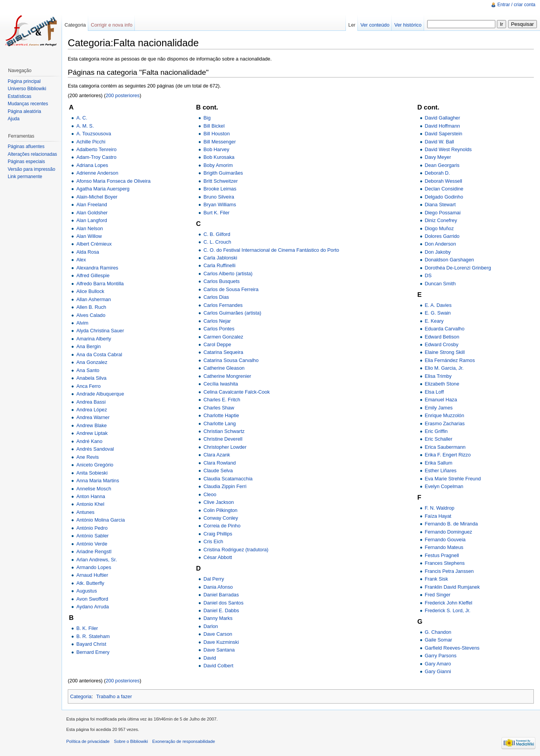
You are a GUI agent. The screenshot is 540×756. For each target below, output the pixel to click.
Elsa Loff (434, 392)
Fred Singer (438, 595)
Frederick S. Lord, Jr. (448, 610)
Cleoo (210, 494)
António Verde (92, 544)
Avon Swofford (92, 599)
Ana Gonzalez (92, 362)
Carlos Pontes (219, 329)
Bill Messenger (220, 142)
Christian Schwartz (224, 431)
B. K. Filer (87, 628)
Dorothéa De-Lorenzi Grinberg (458, 268)
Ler (352, 25)
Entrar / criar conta (516, 5)
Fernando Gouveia (445, 540)
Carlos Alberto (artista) (228, 274)
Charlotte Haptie (221, 415)
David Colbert (218, 666)
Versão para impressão (31, 169)
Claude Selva (218, 471)
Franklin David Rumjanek (452, 587)
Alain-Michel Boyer (97, 197)
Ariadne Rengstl (94, 551)
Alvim (82, 323)
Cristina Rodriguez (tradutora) (236, 550)
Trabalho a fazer (114, 696)
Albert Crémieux (94, 244)
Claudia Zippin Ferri (225, 486)
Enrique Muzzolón (444, 415)
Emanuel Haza (441, 400)
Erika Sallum (439, 463)
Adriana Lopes (92, 165)
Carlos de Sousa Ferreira (231, 289)
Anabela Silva (91, 378)
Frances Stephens (445, 563)
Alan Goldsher (92, 213)
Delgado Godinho (444, 197)
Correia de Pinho (222, 526)
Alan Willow (89, 236)
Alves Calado (91, 315)
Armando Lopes (94, 567)
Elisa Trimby (438, 376)
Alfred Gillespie (93, 275)
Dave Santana (219, 650)
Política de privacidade (88, 741)
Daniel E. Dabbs (221, 610)
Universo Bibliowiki (27, 89)
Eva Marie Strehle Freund (453, 479)
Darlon (211, 626)
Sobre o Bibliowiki (131, 741)
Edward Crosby (442, 344)
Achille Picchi (91, 142)
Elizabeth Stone (442, 384)
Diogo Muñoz (439, 228)
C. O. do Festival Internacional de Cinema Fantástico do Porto (271, 250)
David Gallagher (443, 118)
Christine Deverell (223, 439)
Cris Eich (213, 541)
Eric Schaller (439, 439)
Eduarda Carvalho (445, 329)
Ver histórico (408, 25)
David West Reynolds (448, 149)
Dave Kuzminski (221, 642)
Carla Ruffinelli (219, 265)
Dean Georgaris (442, 165)
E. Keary (434, 321)
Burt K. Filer (216, 213)
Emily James (439, 408)
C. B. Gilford (217, 234)
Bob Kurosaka (219, 157)
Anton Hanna (91, 496)
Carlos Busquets (221, 281)
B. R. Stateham (93, 636)
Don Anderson (440, 244)
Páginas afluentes (26, 146)
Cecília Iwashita (221, 384)
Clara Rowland (220, 463)
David (210, 658)
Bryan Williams (220, 205)
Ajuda (14, 119)
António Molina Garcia (101, 520)
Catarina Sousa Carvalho (231, 360)
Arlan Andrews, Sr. (96, 560)
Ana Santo (88, 370)
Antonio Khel (90, 504)
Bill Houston (216, 134)
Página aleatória (24, 111)
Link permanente (25, 177)
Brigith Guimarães (223, 173)
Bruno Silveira (219, 197)
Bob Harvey (216, 149)
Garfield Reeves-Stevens (452, 648)
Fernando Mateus (444, 547)
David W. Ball (439, 142)
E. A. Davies (438, 305)
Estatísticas (19, 96)
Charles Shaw (219, 408)
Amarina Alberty (94, 339)
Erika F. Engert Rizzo (448, 455)
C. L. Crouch (217, 242)
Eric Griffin (436, 431)
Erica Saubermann (445, 447)
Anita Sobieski (92, 473)
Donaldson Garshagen (449, 260)
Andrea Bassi (91, 402)
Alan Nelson (90, 228)
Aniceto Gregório (95, 465)
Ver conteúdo (375, 25)
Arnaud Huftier (92, 575)
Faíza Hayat (438, 516)
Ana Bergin (88, 346)
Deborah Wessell (444, 181)
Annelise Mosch (94, 489)
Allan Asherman (94, 299)
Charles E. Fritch (222, 400)
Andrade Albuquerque (100, 394)
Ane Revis (87, 457)
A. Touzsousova (94, 134)
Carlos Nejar (217, 321)
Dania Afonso (218, 587)
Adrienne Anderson (97, 173)
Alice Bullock (90, 291)
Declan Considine (444, 189)
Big (207, 118)
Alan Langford (92, 220)
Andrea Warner (93, 417)
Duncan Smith (440, 284)
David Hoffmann (443, 126)
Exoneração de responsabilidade (184, 741)
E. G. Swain (438, 313)
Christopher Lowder (225, 447)
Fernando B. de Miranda (451, 524)
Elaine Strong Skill (445, 352)
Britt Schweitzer (221, 181)
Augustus (86, 591)
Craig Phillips (218, 534)
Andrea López (92, 410)
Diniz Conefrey (441, 220)
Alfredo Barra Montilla (100, 284)
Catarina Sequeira (223, 352)
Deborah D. (437, 173)
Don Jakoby (438, 252)
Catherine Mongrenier (227, 376)
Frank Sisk (436, 579)
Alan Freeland (92, 205)
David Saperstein (444, 134)
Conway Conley (221, 518)
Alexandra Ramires (97, 268)
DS (428, 275)
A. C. (82, 118)
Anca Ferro (88, 386)
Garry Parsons (441, 656)
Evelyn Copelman (444, 486)
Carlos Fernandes (223, 305)
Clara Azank (217, 455)
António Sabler (92, 536)
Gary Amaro (438, 664)
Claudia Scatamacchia (228, 479)
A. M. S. (85, 126)
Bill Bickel (214, 126)
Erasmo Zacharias (445, 423)
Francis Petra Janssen (449, 571)
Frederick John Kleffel (449, 603)
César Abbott (218, 557)
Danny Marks (218, 618)
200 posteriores (122, 95)
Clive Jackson (219, 502)
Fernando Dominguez (449, 532)
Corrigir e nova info (112, 25)
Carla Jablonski (220, 258)
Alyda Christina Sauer (100, 331)
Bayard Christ (91, 644)
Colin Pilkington (220, 510)
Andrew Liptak (92, 433)
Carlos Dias (216, 297)
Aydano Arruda (92, 607)
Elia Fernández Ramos (450, 360)
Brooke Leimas (220, 189)
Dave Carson (218, 634)
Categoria (81, 696)
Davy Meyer (438, 157)
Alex (81, 260)
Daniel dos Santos (223, 603)
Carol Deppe (217, 344)
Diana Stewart (440, 205)
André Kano (89, 441)
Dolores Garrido (442, 236)
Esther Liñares (441, 471)
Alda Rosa (88, 252)
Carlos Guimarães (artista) (232, 313)
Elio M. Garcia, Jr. (444, 368)
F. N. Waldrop (440, 508)
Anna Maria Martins (98, 481)
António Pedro (92, 528)
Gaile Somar (439, 640)
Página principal (24, 81)
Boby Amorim (218, 165)
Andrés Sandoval (95, 449)
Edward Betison (442, 337)
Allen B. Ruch (91, 307)
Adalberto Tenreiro (96, 149)
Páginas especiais (26, 162)
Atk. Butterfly (90, 583)
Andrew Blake (91, 425)
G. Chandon (438, 632)
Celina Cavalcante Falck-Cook (236, 392)
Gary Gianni (438, 671)
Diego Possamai (443, 213)
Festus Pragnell (442, 555)
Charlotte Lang (220, 423)
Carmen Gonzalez (223, 337)
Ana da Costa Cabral (99, 354)
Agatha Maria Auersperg (103, 189)
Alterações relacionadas (32, 154)
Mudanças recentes (28, 104)
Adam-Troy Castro (96, 157)
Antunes (85, 512)
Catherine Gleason (224, 368)
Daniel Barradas (221, 595)
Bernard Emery (93, 652)
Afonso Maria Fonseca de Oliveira (113, 181)
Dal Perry (214, 579)
